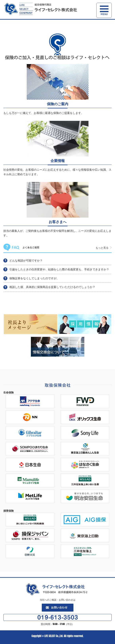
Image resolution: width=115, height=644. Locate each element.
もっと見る (102, 248)
